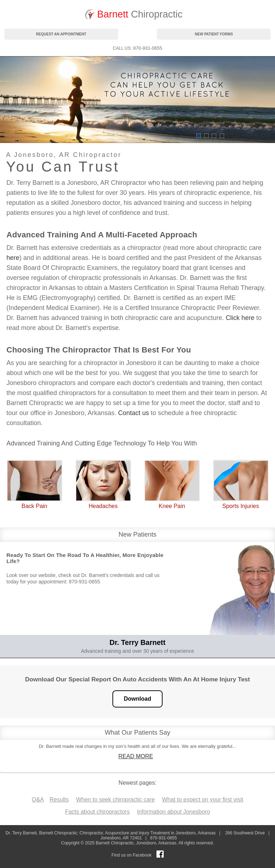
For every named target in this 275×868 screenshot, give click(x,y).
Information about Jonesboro (174, 812)
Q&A (38, 800)
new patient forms (214, 34)
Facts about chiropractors (98, 812)
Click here (240, 318)
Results (59, 800)
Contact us (134, 413)
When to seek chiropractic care (115, 800)
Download (137, 699)
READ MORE (136, 756)
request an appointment (61, 34)
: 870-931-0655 (137, 48)
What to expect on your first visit (202, 800)
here (13, 258)
